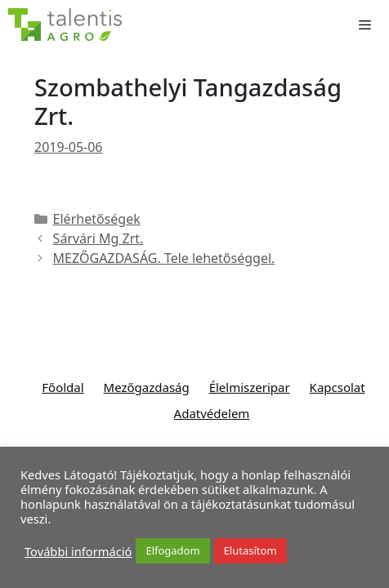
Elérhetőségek (97, 219)
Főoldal (63, 387)
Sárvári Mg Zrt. (98, 238)
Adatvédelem (212, 413)
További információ (78, 551)
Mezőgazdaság (147, 387)
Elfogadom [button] (172, 550)
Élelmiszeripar (250, 387)
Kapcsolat (338, 387)
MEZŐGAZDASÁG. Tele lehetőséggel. (164, 258)
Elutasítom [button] (250, 550)
